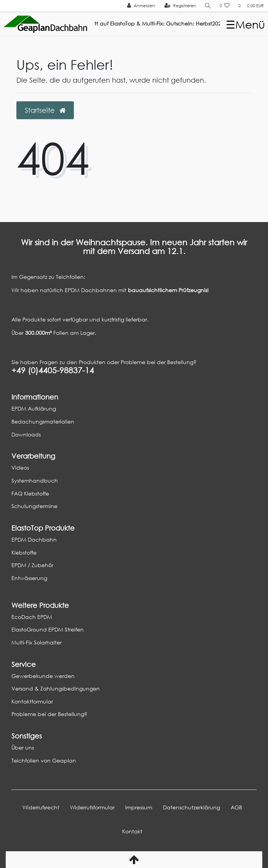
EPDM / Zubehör (32, 565)
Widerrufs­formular (92, 807)
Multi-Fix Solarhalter (37, 642)
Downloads (26, 434)
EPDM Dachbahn (34, 540)
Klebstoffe (24, 552)
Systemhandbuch (35, 480)
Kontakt (132, 831)
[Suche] (208, 6)
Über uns (23, 747)
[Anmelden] (141, 6)
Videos (20, 468)
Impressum (139, 807)
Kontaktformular (32, 701)
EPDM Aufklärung (34, 408)
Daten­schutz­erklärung (191, 807)
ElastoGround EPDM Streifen (48, 629)
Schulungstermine (34, 506)
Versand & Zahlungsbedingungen (56, 688)
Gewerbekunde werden (43, 676)
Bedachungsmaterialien (43, 421)
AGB (236, 807)
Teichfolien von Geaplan (44, 760)
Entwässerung (29, 578)
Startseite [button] (45, 110)
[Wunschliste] (225, 6)
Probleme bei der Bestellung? (49, 714)
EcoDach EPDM (32, 617)
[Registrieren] (180, 6)
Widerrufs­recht (41, 807)
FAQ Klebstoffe (30, 493)
